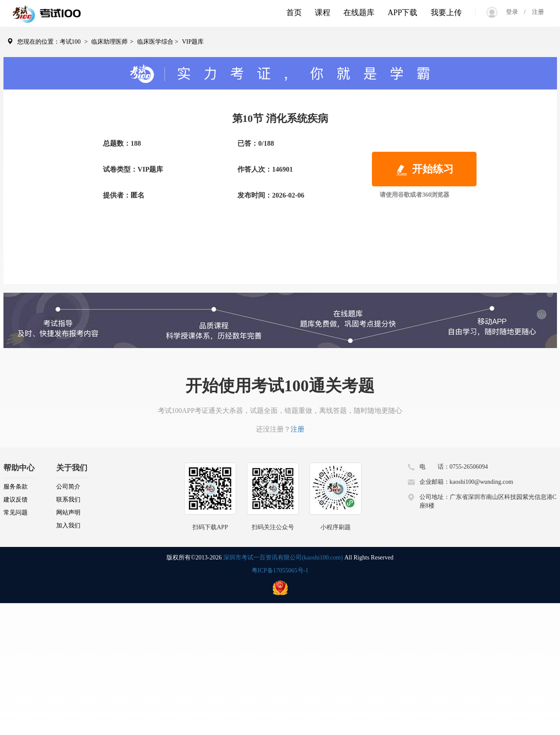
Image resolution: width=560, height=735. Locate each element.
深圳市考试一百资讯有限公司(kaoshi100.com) (283, 558)
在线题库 (359, 13)
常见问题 (16, 513)
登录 (515, 12)
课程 (323, 13)
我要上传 (446, 13)
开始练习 (424, 170)
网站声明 (68, 513)
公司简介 (68, 487)
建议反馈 (16, 500)
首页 (294, 13)
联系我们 (68, 500)
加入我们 (68, 526)
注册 (535, 12)
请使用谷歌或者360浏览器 (414, 195)
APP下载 (402, 13)
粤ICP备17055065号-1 (280, 570)
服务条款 (16, 487)
